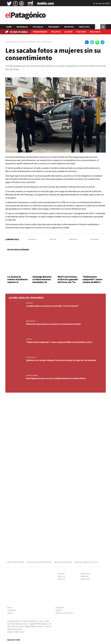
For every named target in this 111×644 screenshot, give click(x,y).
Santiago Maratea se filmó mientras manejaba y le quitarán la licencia (42, 281)
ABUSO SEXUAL (31, 321)
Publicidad (84, 576)
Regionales (22, 27)
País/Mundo (54, 27)
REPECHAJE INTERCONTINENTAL (39, 562)
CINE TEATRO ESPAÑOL (16, 562)
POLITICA (56, 32)
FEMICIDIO (30, 303)
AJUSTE (68, 32)
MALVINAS (95, 32)
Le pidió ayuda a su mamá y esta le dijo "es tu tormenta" (52, 306)
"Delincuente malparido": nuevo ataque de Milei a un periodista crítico (93, 282)
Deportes (69, 27)
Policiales (38, 27)
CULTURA (81, 32)
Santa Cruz (84, 27)
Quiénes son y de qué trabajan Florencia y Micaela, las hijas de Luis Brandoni (61, 360)
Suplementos (85, 574)
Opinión (10, 613)
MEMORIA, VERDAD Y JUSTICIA (86, 562)
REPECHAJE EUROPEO (63, 562)
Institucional (85, 579)
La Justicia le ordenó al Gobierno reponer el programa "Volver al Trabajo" (18, 282)
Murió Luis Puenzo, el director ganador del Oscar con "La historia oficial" (68, 281)
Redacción (61, 579)
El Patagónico (11, 42)
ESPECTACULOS (31, 357)
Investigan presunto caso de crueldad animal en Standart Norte (56, 378)
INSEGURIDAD (40, 32)
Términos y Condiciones (64, 613)
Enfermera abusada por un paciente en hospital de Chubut (53, 324)
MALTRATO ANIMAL (32, 375)
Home (9, 27)
